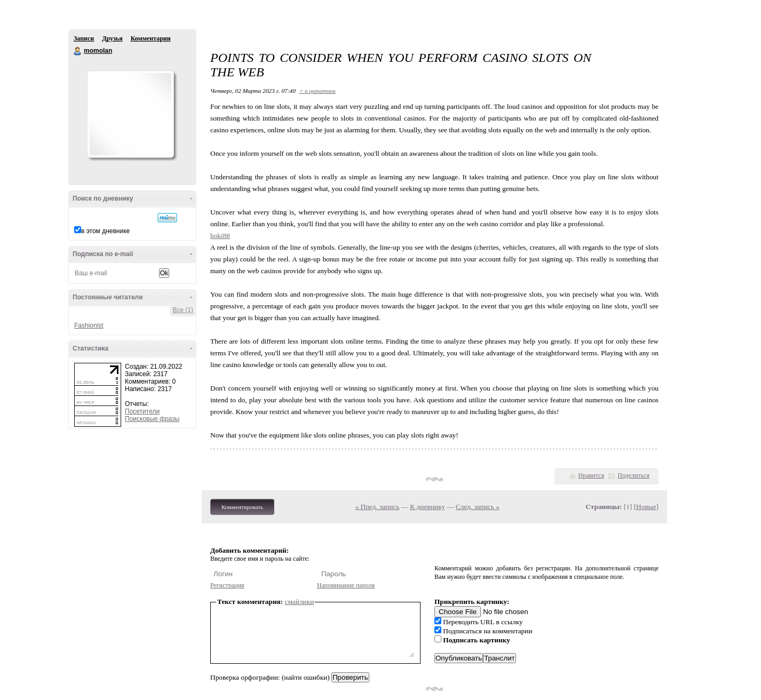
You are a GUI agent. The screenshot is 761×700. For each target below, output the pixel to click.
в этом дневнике (105, 231)
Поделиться (633, 475)
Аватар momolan (130, 114)
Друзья (112, 38)
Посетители (142, 411)
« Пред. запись (378, 507)
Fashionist (89, 325)
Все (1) (183, 310)
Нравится (591, 475)
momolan (78, 51)
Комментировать (242, 507)
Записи (84, 38)
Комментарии (151, 38)
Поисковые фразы (152, 419)
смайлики (300, 602)
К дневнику (427, 507)
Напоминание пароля (346, 585)
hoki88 (220, 236)
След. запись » (478, 507)
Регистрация (227, 585)
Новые (646, 507)
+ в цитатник (318, 91)
